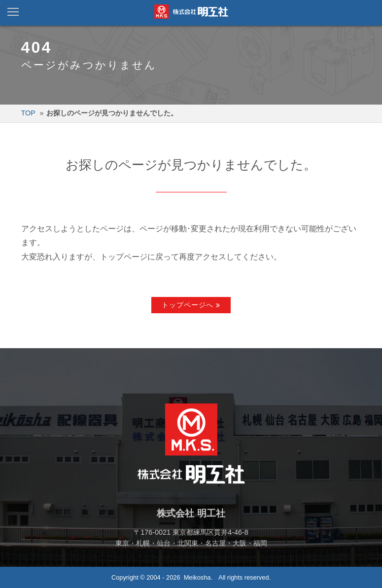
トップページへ (188, 305)
